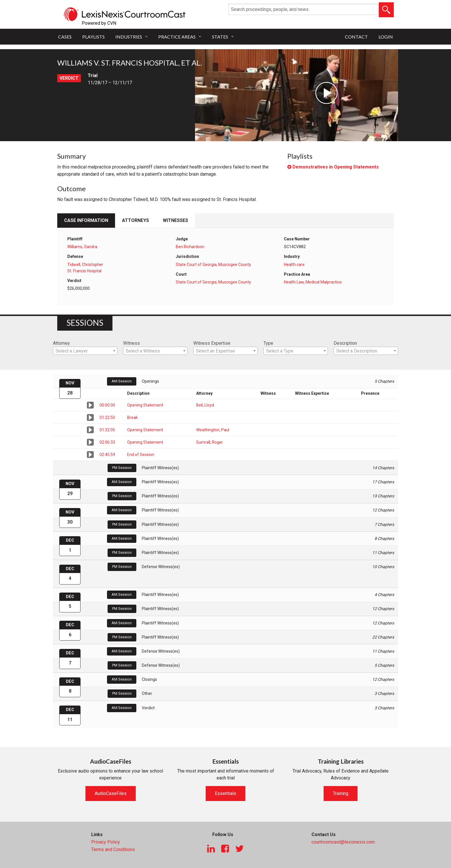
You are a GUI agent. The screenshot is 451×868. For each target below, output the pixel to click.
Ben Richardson (190, 247)
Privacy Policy (106, 842)
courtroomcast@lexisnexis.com (343, 842)
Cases (65, 37)
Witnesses (175, 220)
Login (386, 37)
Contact (356, 37)
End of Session (141, 455)
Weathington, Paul (213, 430)
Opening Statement (145, 405)
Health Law (294, 282)
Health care (294, 265)
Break (132, 417)
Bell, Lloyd (205, 405)
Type (268, 343)
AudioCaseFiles (111, 793)
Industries (129, 37)
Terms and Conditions (113, 849)
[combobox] (85, 351)
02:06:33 (107, 442)
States (220, 37)
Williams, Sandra (82, 247)
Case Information (86, 220)
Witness (131, 343)
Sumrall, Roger (210, 442)
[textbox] (85, 351)
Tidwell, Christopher (85, 265)
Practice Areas (177, 37)
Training (341, 793)
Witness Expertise (212, 343)
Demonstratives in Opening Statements (333, 167)
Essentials (225, 793)
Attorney (61, 343)
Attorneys (135, 220)
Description (345, 343)
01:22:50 (107, 417)
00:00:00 (107, 405)
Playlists (93, 37)
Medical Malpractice (324, 282)
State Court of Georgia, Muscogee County (213, 265)
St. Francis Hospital (84, 271)
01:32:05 (107, 430)
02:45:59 (107, 455)
